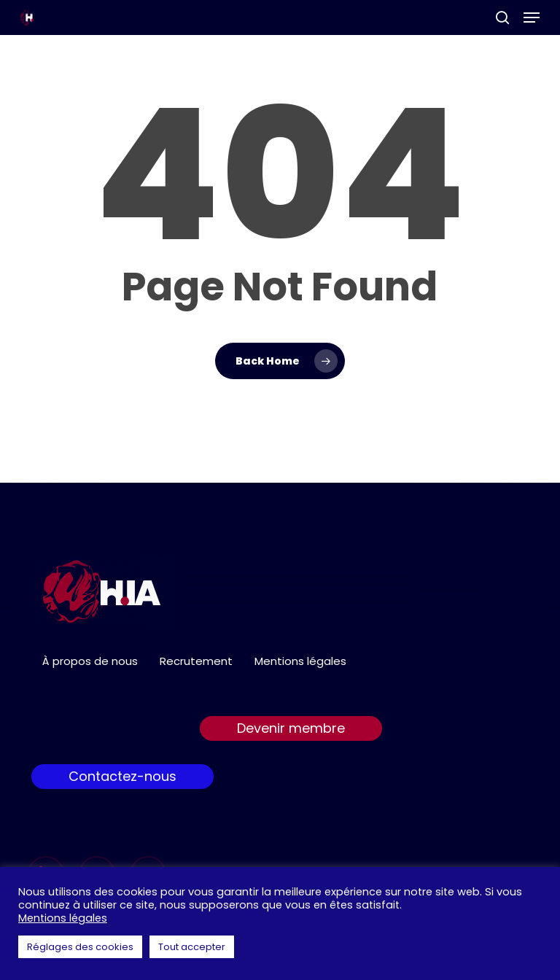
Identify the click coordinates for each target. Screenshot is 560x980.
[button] (532, 17)
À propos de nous (90, 661)
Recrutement (196, 661)
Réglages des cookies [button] (80, 947)
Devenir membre (291, 728)
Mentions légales (300, 661)
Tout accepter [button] (192, 947)
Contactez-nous (122, 776)
